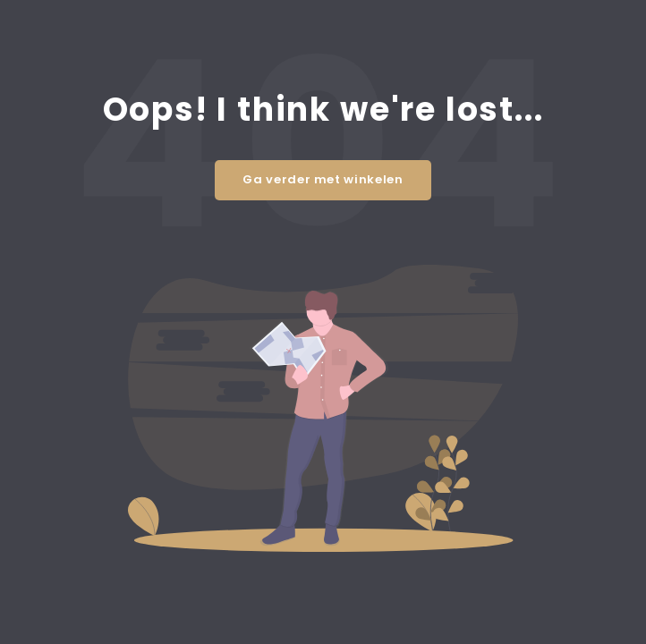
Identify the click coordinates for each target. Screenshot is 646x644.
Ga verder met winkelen (323, 179)
